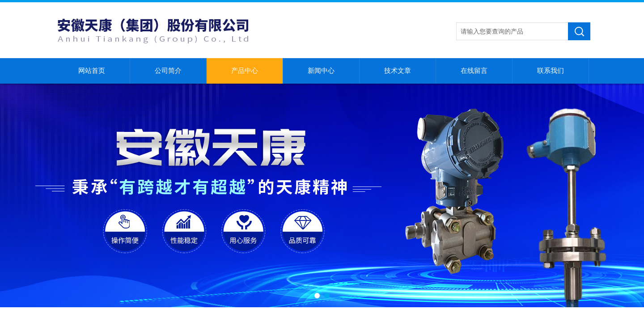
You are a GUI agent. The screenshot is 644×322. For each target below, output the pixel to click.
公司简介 (168, 71)
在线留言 (474, 71)
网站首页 (92, 71)
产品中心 (245, 71)
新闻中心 (321, 71)
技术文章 (398, 71)
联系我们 (551, 71)
